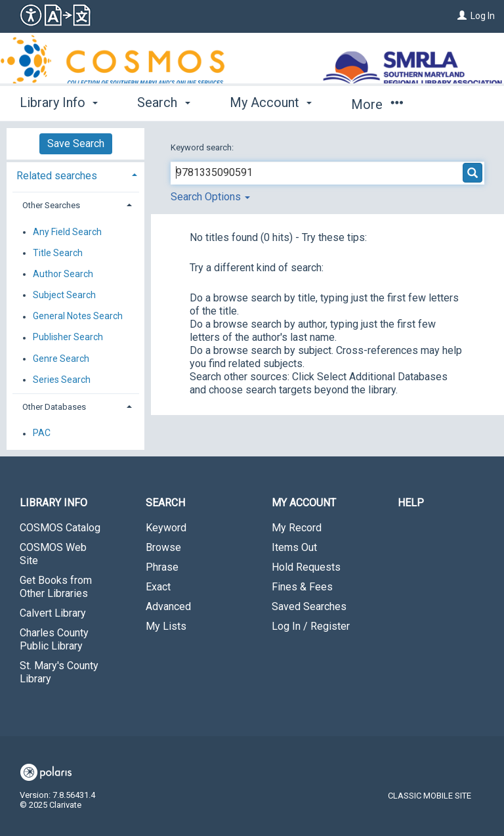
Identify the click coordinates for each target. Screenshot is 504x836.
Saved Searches (309, 606)
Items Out (294, 547)
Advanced (168, 606)
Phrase (162, 567)
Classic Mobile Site (430, 796)
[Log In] (462, 16)
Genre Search (61, 359)
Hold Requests (306, 567)
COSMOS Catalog (60, 528)
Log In (483, 16)
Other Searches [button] (51, 205)
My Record (297, 528)
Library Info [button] (59, 102)
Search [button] (163, 102)
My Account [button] (271, 102)
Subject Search (64, 295)
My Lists (166, 626)
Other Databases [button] (54, 407)
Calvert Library (53, 613)
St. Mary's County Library (59, 672)
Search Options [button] (210, 197)
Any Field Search (67, 232)
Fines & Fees (302, 587)
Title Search (58, 253)
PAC (42, 433)
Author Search (63, 274)
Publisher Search (68, 338)
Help (411, 503)
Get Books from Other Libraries (56, 587)
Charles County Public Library (54, 639)
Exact (158, 587)
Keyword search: (203, 147)
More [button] (377, 104)
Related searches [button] (57, 176)
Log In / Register (311, 626)
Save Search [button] (76, 143)
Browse (163, 547)
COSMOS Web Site (53, 554)
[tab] (75, 174)
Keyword (166, 528)
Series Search (62, 380)
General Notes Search (78, 317)
